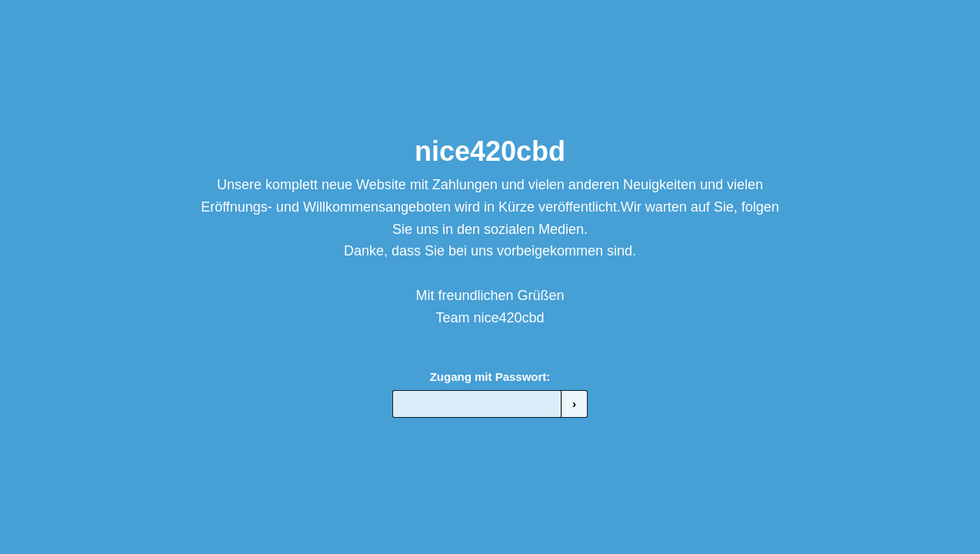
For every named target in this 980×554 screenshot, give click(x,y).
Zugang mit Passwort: (490, 377)
